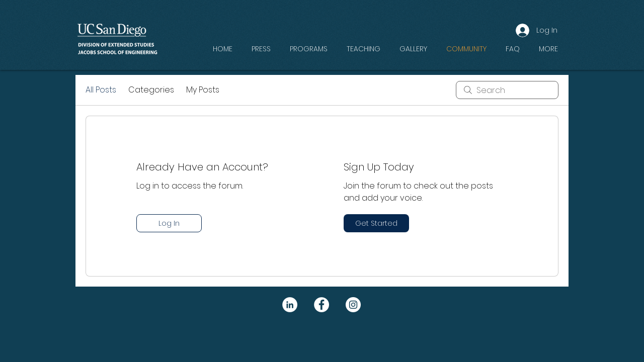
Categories (151, 90)
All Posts (101, 90)
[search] (507, 90)
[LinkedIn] (290, 305)
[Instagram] (353, 305)
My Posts (203, 90)
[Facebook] (321, 305)
